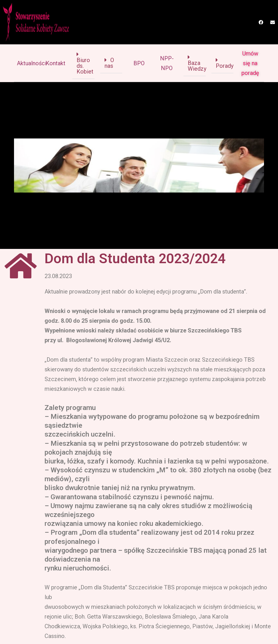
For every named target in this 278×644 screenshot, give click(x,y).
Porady (225, 66)
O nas (109, 63)
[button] (83, 63)
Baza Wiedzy (197, 66)
